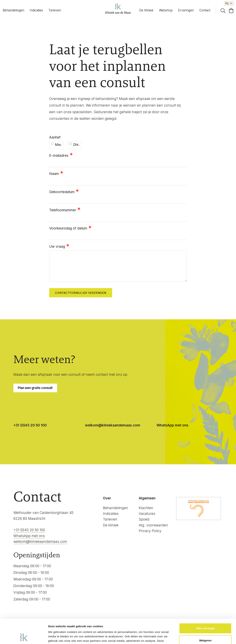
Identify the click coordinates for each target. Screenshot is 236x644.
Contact (205, 10)
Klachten (146, 508)
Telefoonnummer (63, 210)
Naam (54, 174)
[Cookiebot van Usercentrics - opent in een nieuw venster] (24, 637)
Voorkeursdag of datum (68, 228)
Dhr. (74, 145)
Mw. (56, 145)
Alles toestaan (205, 605)
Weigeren (205, 617)
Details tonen (57, 637)
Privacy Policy (150, 531)
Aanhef (55, 137)
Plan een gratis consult (35, 388)
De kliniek (111, 525)
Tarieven (55, 10)
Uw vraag (57, 246)
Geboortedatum (62, 192)
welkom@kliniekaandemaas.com (113, 425)
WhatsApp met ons (172, 425)
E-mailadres (59, 156)
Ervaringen (186, 10)
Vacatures (147, 514)
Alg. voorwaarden (153, 525)
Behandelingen (13, 10)
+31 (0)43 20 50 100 (30, 425)
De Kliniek (146, 10)
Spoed (144, 519)
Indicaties (36, 10)
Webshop (166, 10)
